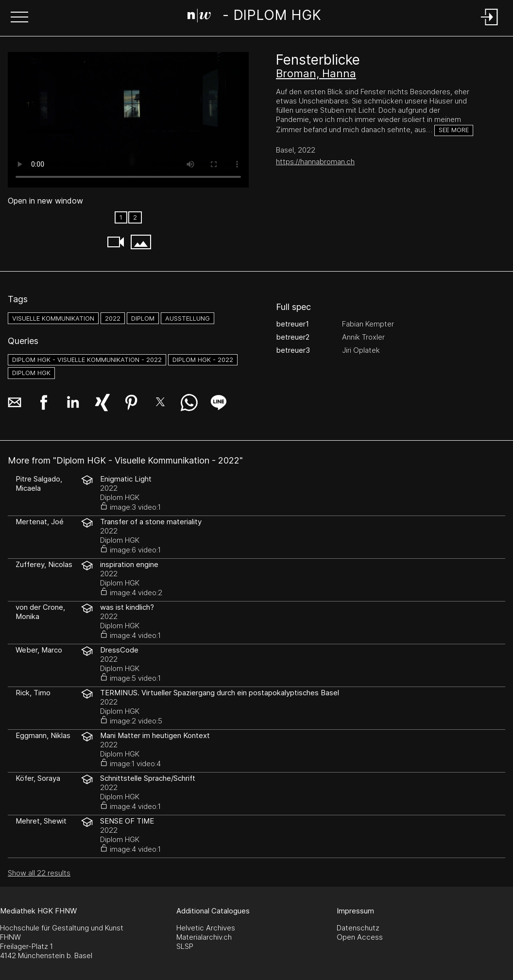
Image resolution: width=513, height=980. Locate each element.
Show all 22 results (39, 873)
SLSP (185, 946)
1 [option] (121, 217)
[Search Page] (255, 17)
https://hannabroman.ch (315, 162)
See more (454, 130)
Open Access (360, 937)
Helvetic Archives (206, 928)
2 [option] (135, 217)
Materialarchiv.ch (204, 937)
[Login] (490, 26)
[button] (19, 18)
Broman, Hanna (316, 73)
